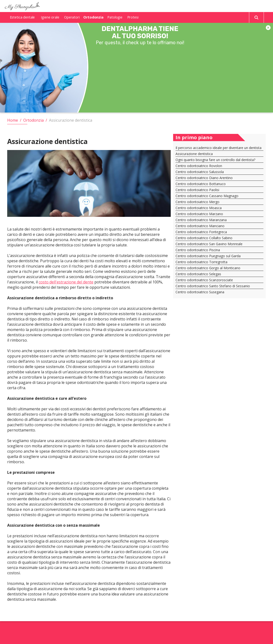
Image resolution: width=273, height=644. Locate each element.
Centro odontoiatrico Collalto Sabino (204, 238)
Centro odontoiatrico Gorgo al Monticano (208, 268)
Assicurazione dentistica (194, 154)
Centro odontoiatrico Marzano (199, 214)
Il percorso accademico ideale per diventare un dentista (218, 148)
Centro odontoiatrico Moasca (199, 208)
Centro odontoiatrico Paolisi (197, 190)
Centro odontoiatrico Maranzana (201, 220)
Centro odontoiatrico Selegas (198, 274)
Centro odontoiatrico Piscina (198, 250)
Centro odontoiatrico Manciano (200, 226)
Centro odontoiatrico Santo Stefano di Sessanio (213, 286)
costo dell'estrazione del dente (66, 282)
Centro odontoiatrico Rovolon (199, 166)
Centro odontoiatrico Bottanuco (201, 184)
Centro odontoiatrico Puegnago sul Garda (208, 256)
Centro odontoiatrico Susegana (200, 292)
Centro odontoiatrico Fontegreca (201, 232)
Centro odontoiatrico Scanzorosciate (204, 280)
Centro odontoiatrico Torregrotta (201, 262)
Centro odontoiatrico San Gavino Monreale (209, 244)
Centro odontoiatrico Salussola (200, 172)
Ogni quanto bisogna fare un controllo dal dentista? (215, 160)
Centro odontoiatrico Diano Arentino (204, 178)
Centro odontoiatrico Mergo (197, 202)
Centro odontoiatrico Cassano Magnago (207, 196)
